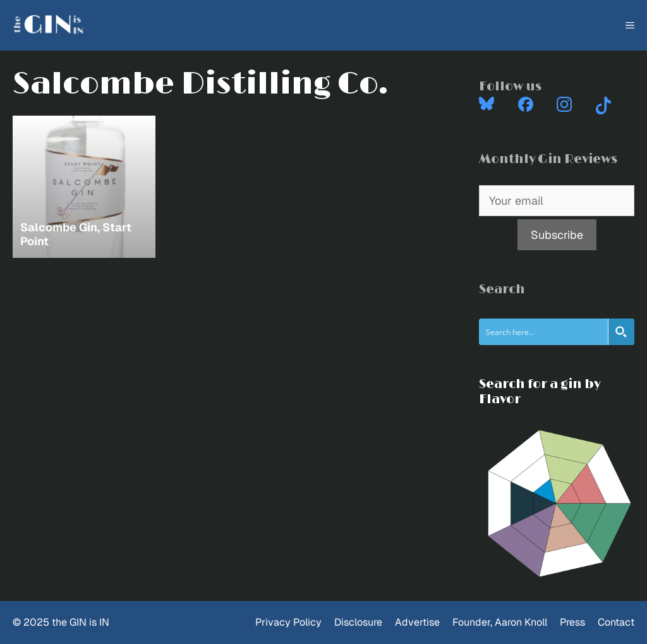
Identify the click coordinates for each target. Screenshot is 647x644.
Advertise (417, 622)
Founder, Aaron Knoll (500, 622)
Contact (616, 622)
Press (572, 622)
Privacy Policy (288, 622)
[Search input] (544, 332)
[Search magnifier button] (621, 332)
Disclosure (358, 622)
